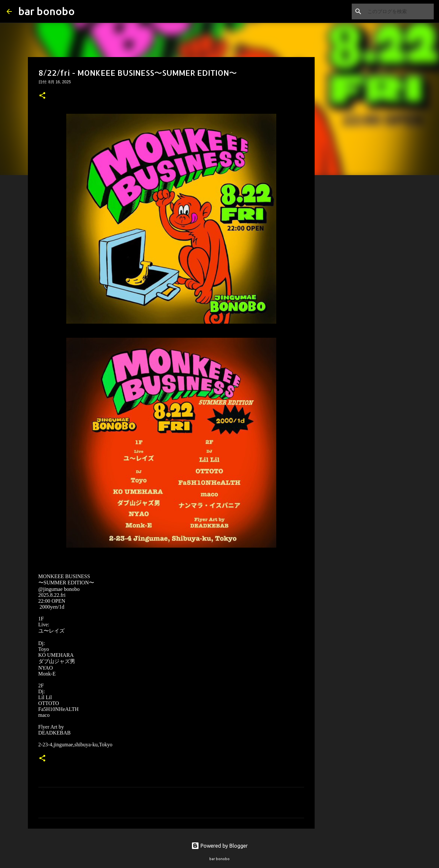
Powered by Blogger (219, 846)
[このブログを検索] (399, 11)
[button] (42, 96)
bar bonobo (47, 11)
